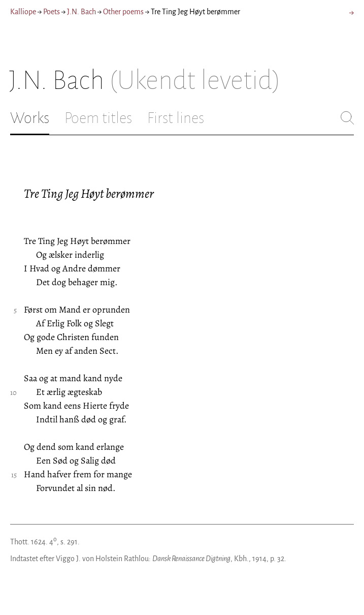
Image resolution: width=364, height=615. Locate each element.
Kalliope (23, 12)
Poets (52, 12)
